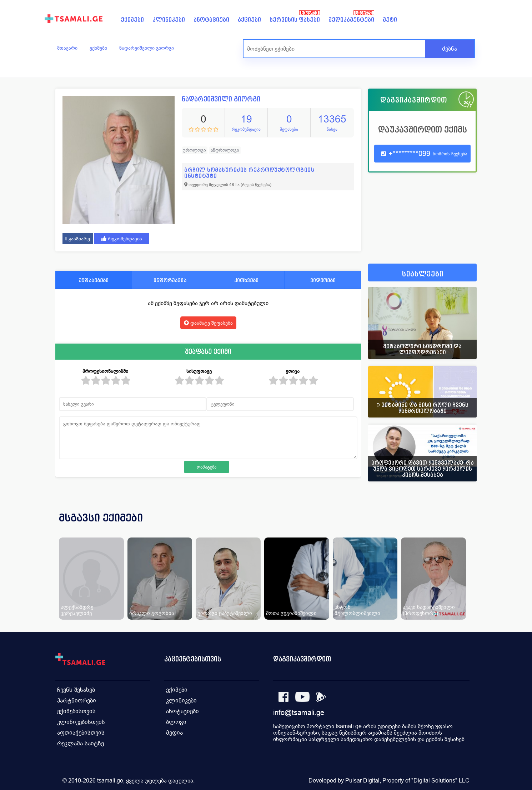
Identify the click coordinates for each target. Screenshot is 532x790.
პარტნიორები (77, 701)
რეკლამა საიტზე (81, 743)
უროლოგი (195, 150)
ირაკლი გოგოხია (152, 613)
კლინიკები (169, 20)
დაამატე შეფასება (208, 323)
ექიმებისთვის (76, 711)
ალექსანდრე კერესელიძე (77, 610)
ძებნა (450, 49)
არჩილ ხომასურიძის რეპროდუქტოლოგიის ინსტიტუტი (249, 173)
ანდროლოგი (225, 150)
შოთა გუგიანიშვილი (291, 613)
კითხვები (246, 280)
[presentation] (461, 526)
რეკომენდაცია (122, 239)
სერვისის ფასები (295, 20)
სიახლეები (423, 274)
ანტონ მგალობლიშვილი (357, 610)
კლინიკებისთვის (81, 722)
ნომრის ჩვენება (450, 154)
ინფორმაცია (170, 280)
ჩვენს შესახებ (76, 690)
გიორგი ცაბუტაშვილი (225, 613)
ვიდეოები (323, 280)
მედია (174, 733)
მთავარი (67, 48)
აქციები (249, 20)
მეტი (390, 20)
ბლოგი (176, 722)
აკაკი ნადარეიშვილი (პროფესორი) (429, 610)
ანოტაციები (211, 20)
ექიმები (132, 20)
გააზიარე (78, 239)
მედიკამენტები (351, 20)
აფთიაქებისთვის (81, 733)
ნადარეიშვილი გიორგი (147, 48)
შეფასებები (94, 280)
